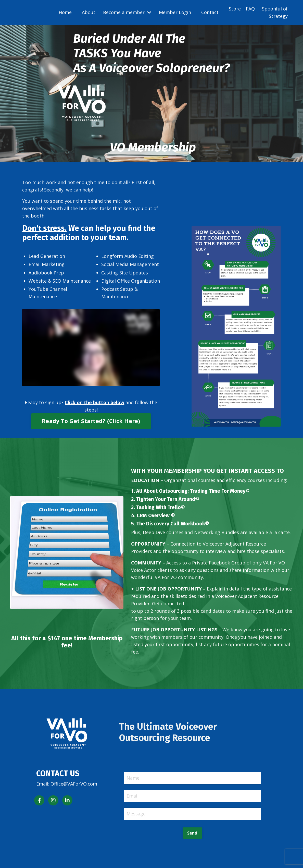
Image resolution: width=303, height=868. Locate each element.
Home (65, 12)
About (89, 12)
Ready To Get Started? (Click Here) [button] (91, 421)
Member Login (175, 12)
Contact (210, 12)
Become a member (127, 12)
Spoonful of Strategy (275, 12)
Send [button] (192, 833)
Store (235, 9)
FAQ (250, 9)
